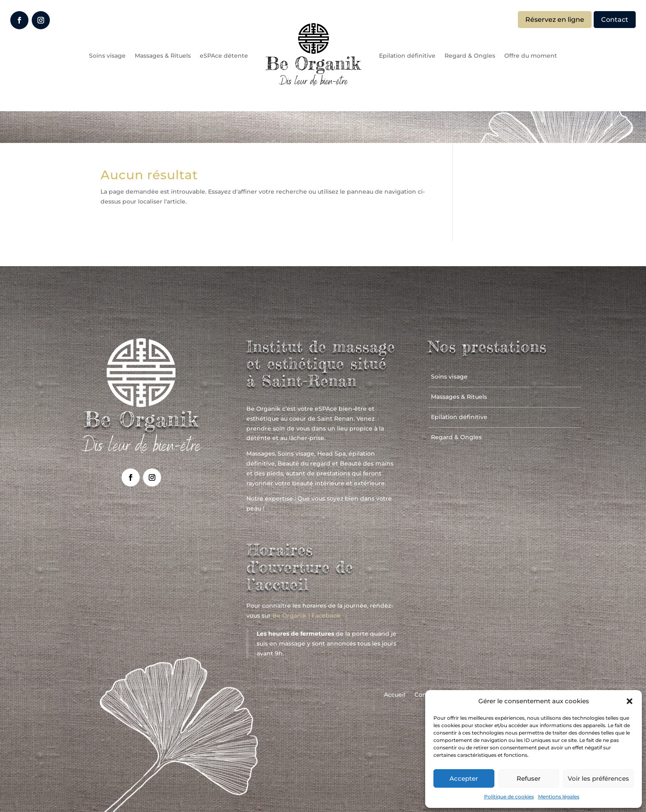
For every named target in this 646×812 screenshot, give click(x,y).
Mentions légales (559, 797)
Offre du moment (531, 56)
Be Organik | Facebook (307, 615)
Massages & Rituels (163, 56)
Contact (615, 20)
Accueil (395, 695)
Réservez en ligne (555, 20)
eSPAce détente (224, 56)
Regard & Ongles (470, 56)
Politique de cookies (509, 797)
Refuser (529, 778)
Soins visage (107, 56)
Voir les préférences (598, 778)
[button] (630, 701)
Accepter (464, 778)
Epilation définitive (407, 56)
